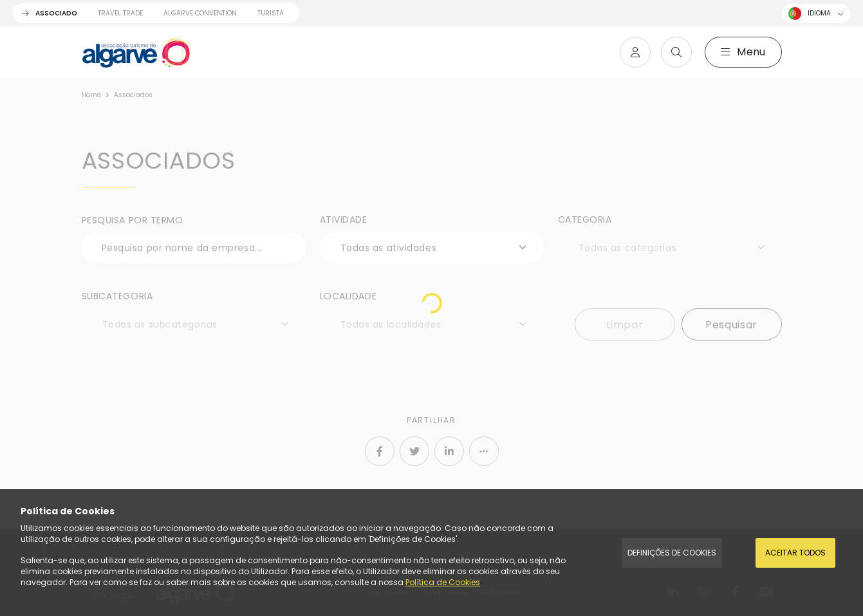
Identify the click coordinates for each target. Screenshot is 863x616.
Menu (743, 52)
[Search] (676, 52)
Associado (56, 13)
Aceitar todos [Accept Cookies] (795, 553)
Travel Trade (120, 13)
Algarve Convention (200, 13)
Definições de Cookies (672, 553)
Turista (271, 13)
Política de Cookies (443, 582)
